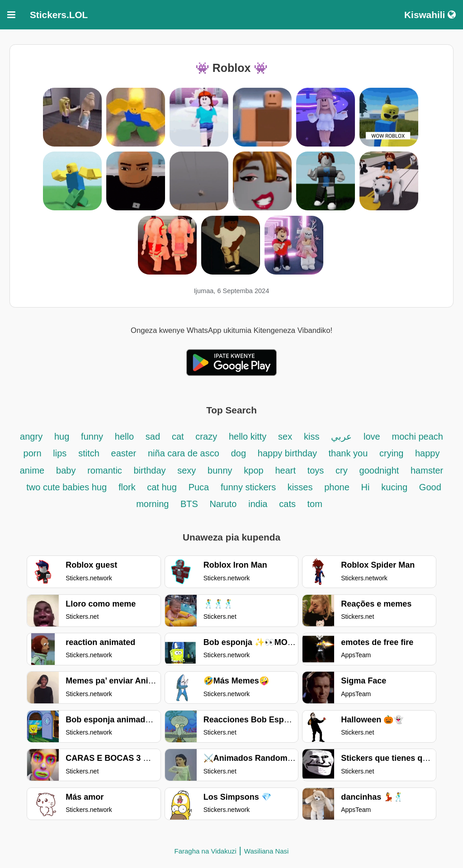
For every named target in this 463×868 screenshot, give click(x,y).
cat (178, 436)
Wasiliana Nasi (267, 851)
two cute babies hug (66, 487)
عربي (341, 436)
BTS (190, 504)
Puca (199, 487)
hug (62, 436)
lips (60, 453)
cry (342, 470)
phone (337, 487)
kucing (394, 487)
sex (285, 436)
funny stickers (250, 487)
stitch (89, 453)
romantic (106, 470)
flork (128, 487)
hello (124, 436)
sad (153, 436)
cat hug (162, 487)
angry (31, 436)
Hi (366, 487)
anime (32, 470)
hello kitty (248, 436)
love (372, 436)
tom (315, 504)
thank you (348, 453)
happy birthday (289, 453)
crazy (206, 436)
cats (288, 504)
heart (286, 470)
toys (316, 470)
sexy (187, 470)
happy (428, 453)
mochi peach (417, 436)
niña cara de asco (184, 453)
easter (124, 453)
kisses (300, 487)
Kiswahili (430, 15)
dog (239, 453)
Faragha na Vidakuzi (206, 851)
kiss (312, 436)
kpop (253, 470)
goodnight (380, 470)
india (258, 504)
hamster (427, 470)
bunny (220, 470)
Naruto (223, 504)
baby (66, 470)
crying (393, 453)
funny (92, 436)
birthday (151, 470)
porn (33, 453)
